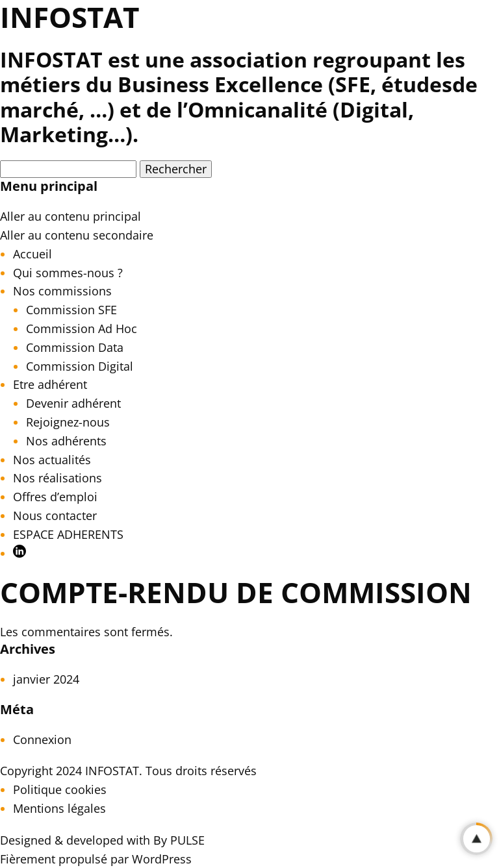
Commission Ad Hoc (82, 329)
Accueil (32, 254)
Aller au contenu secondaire (77, 235)
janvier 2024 (46, 679)
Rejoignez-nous (68, 422)
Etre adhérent (50, 384)
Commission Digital (80, 366)
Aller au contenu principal (70, 216)
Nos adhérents (66, 441)
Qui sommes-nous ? (68, 273)
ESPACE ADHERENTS (68, 534)
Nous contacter (55, 515)
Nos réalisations (58, 478)
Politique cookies (60, 789)
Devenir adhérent (73, 403)
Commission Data (75, 347)
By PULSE (179, 840)
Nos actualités (52, 460)
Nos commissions (62, 291)
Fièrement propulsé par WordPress (96, 859)
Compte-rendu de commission (236, 592)
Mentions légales (59, 808)
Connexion (42, 739)
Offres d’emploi (55, 497)
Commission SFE (71, 310)
